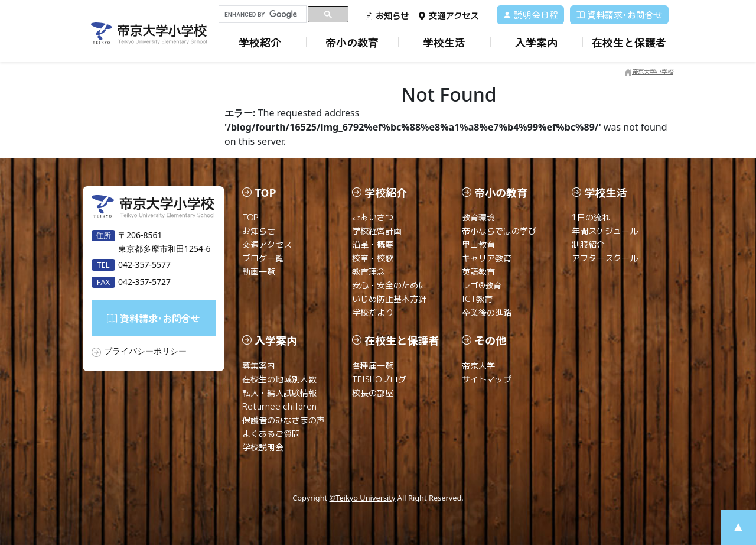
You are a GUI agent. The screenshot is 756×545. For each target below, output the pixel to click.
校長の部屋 (373, 393)
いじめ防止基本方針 (389, 299)
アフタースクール (605, 258)
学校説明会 (263, 447)
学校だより (373, 312)
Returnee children (279, 406)
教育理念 (369, 272)
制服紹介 (588, 244)
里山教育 (478, 244)
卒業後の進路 (487, 312)
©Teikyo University (363, 498)
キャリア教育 (487, 258)
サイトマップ (487, 379)
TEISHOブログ (379, 379)
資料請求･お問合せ (619, 14)
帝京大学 (478, 366)
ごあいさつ (373, 217)
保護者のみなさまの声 (283, 420)
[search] (263, 14)
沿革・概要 (373, 244)
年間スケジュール (605, 231)
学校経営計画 (377, 231)
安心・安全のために (389, 285)
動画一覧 (259, 272)
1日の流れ (591, 217)
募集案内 (259, 366)
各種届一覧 (373, 366)
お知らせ (387, 16)
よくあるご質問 (271, 434)
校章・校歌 (373, 258)
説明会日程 (530, 14)
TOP (250, 217)
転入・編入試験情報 (279, 393)
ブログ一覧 (263, 258)
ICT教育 (477, 299)
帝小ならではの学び (499, 231)
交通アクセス (448, 16)
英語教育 (478, 272)
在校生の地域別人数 (279, 379)
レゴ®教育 (482, 285)
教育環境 (478, 217)
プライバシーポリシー (145, 351)
